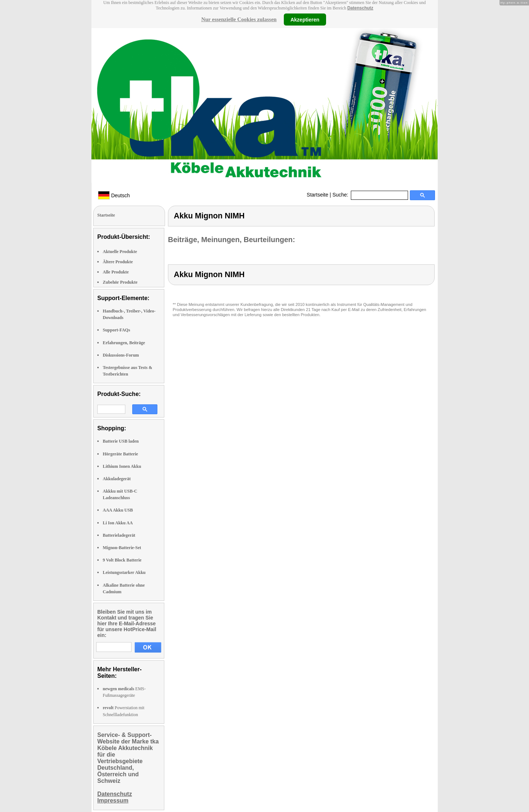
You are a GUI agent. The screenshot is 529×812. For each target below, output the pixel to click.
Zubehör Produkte (120, 282)
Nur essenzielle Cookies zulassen (239, 19)
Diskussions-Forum (121, 355)
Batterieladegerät (119, 535)
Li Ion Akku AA (118, 523)
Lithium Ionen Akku (122, 466)
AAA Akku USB (118, 510)
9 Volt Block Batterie (122, 560)
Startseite (318, 195)
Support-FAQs (116, 330)
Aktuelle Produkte (120, 252)
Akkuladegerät (117, 479)
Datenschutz (360, 8)
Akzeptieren (305, 19)
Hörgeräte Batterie (120, 454)
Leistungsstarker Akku (124, 572)
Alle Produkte (116, 272)
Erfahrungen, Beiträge (124, 343)
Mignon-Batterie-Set (122, 548)
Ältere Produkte (118, 262)
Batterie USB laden (121, 441)
